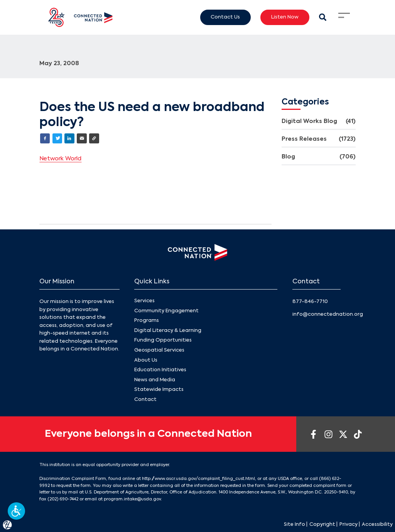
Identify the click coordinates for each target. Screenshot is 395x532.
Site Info (294, 524)
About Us (146, 360)
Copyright (322, 524)
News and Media (155, 380)
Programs (147, 321)
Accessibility (377, 524)
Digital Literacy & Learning (168, 331)
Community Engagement (166, 311)
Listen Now (285, 17)
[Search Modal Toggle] (323, 17)
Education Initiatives (160, 370)
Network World (60, 159)
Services (144, 301)
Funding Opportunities (163, 340)
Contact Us (225, 17)
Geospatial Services (159, 350)
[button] (16, 511)
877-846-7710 (310, 302)
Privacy (349, 524)
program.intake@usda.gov (132, 499)
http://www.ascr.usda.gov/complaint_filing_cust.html (198, 479)
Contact (145, 400)
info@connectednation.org (328, 314)
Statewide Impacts (159, 390)
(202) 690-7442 (63, 499)
